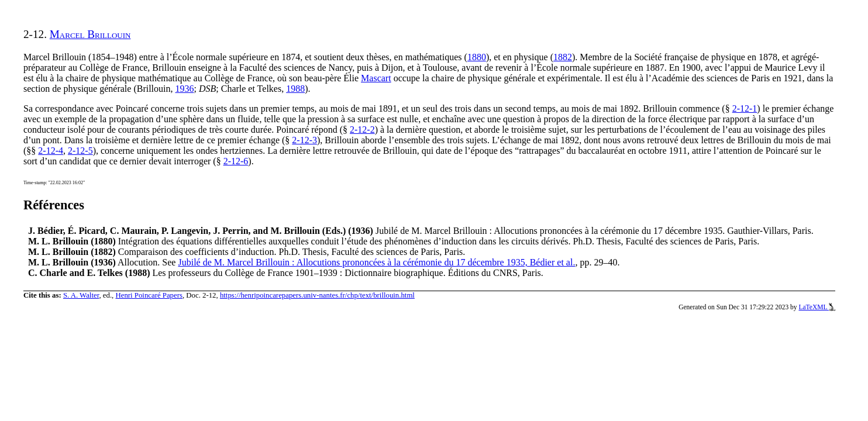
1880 (477, 57)
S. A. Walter (81, 295)
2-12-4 (51, 151)
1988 (295, 89)
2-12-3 (304, 140)
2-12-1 (745, 108)
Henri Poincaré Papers (149, 295)
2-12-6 (236, 161)
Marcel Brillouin (90, 34)
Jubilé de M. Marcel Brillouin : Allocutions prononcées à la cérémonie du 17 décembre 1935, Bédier (376, 262)
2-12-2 (362, 130)
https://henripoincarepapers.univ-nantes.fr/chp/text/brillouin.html (317, 295)
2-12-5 (80, 151)
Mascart (376, 78)
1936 (184, 89)
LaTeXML (817, 307)
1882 (563, 57)
